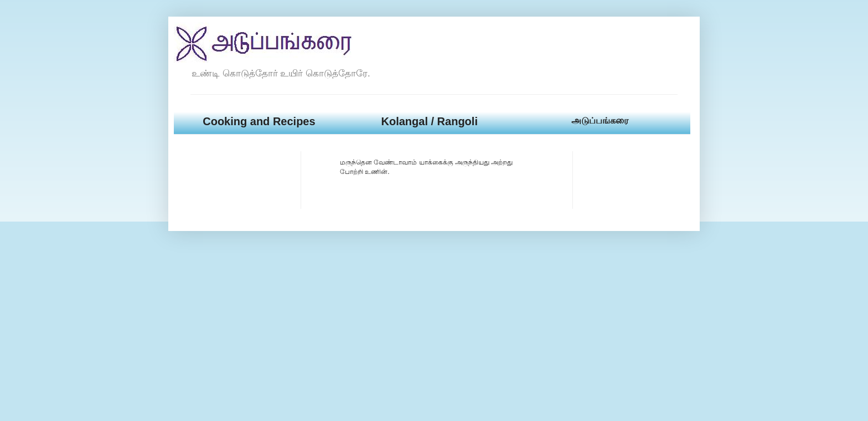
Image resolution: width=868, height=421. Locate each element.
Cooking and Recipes (259, 121)
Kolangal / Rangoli (429, 121)
